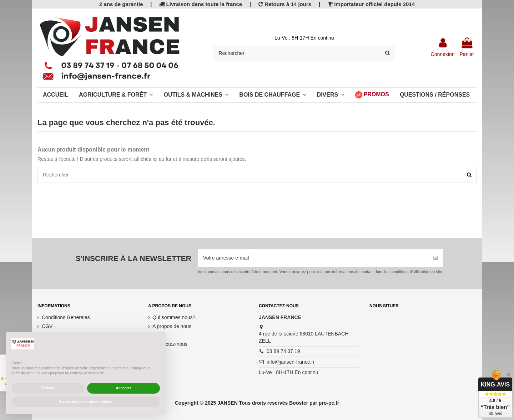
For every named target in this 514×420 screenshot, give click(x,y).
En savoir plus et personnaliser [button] (86, 402)
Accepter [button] (124, 388)
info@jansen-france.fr (291, 362)
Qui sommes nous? (174, 317)
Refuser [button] (48, 388)
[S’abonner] (435, 258)
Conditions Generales (66, 317)
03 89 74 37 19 (283, 351)
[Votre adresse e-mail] (313, 258)
